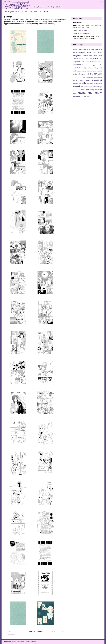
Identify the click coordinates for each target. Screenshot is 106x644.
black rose (98, 56)
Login (101, 2)
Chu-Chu (82, 59)
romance (98, 74)
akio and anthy (89, 49)
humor (79, 68)
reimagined (82, 74)
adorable (76, 49)
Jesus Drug (82, 30)
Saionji (88, 77)
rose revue (77, 77)
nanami (100, 71)
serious (75, 80)
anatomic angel (85, 52)
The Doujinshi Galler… (12, 12)
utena (75, 93)
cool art (89, 59)
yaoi (84, 25)
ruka (84, 77)
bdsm (91, 56)
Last (63, 632)
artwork (85, 56)
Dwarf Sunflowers (91, 62)
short (88, 80)
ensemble (77, 65)
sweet (77, 86)
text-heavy (84, 87)
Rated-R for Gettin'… (32, 12)
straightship (90, 25)
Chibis (75, 59)
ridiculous (90, 74)
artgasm (77, 55)
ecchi (79, 25)
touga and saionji (88, 90)
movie (84, 71)
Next (54, 632)
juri (84, 68)
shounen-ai (77, 83)
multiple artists (92, 71)
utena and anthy (90, 93)
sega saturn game (96, 77)
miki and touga (83, 27)
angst (94, 53)
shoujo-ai (97, 80)
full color (86, 65)
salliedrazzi (87, 33)
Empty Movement (39, 7)
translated (98, 90)
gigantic (95, 65)
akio (81, 49)
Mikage (96, 68)
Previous (10, 635)
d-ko (100, 59)
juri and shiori (89, 68)
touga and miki (93, 87)
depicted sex (79, 62)
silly (84, 83)
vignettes (77, 96)
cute (96, 59)
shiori (82, 80)
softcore (90, 83)
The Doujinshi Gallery (55, 7)
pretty (75, 74)
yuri (88, 96)
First (8, 632)
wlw (82, 96)
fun (91, 65)
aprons (100, 53)
